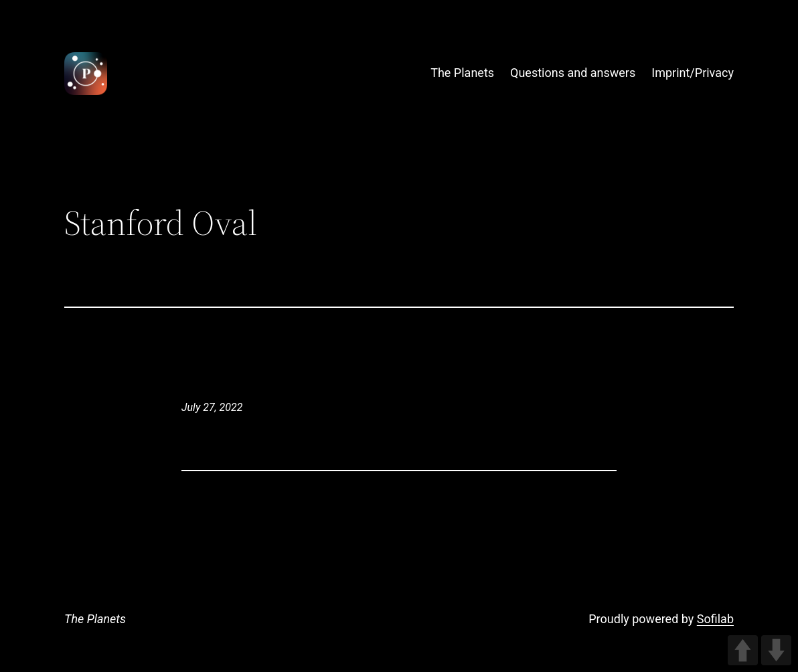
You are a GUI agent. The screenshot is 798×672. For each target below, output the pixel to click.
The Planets (95, 619)
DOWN (776, 650)
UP (743, 650)
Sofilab (715, 619)
